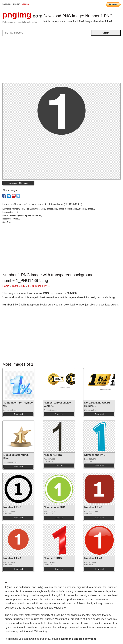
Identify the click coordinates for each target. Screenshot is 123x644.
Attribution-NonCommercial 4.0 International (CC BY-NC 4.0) (48, 204)
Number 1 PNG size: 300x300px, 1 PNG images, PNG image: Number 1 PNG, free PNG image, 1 (53, 209)
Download (18, 414)
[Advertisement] (61, 61)
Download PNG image (18, 183)
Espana (25, 4)
